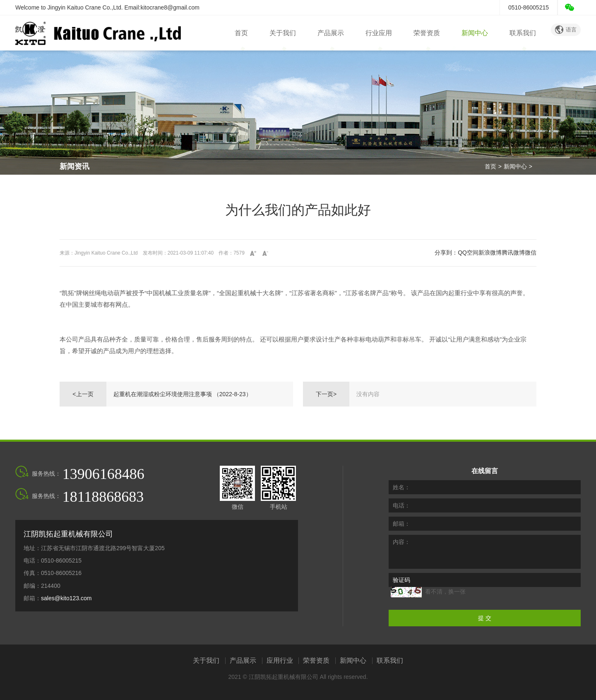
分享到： (446, 253)
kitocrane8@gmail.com (170, 7)
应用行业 (280, 661)
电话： (401, 505)
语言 (566, 30)
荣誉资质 (427, 33)
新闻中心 (475, 33)
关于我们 (283, 33)
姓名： (401, 487)
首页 (241, 33)
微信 (531, 253)
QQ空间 (468, 253)
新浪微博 (490, 253)
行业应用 (379, 33)
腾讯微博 (513, 253)
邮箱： (401, 524)
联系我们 (523, 33)
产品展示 (331, 33)
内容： (401, 542)
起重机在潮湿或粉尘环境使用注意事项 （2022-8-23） (183, 394)
